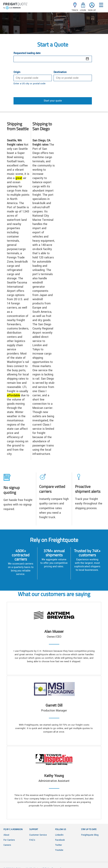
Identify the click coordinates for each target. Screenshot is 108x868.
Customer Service (38, 835)
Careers (7, 845)
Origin (17, 72)
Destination (60, 72)
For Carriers (9, 840)
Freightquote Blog (90, 835)
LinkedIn (59, 835)
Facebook (60, 840)
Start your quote (53, 101)
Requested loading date (27, 53)
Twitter (59, 845)
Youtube (59, 850)
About (6, 835)
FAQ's (32, 840)
